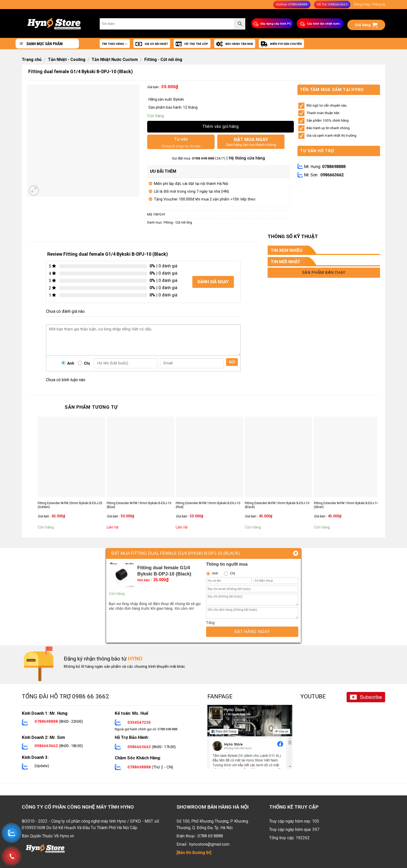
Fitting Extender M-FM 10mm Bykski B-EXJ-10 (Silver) (346, 505)
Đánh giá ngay (213, 282)
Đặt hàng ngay (252, 632)
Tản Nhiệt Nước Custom (115, 60)
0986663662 (332, 175)
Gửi (232, 362)
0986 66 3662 (91, 696)
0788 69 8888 (210, 836)
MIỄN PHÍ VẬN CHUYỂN (281, 44)
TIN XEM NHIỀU (287, 250)
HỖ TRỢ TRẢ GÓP (192, 44)
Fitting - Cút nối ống (163, 60)
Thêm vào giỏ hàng (221, 126)
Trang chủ (32, 60)
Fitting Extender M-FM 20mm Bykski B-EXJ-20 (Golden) (70, 505)
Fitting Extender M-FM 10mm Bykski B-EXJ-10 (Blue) (139, 505)
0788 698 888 (203, 158)
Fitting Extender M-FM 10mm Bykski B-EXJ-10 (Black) (277, 505)
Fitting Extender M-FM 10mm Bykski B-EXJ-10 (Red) (208, 505)
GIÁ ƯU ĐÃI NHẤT (152, 44)
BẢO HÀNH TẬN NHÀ (235, 44)
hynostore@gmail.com (209, 844)
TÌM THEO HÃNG (115, 44)
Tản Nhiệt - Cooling (67, 60)
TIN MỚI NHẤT (286, 262)
